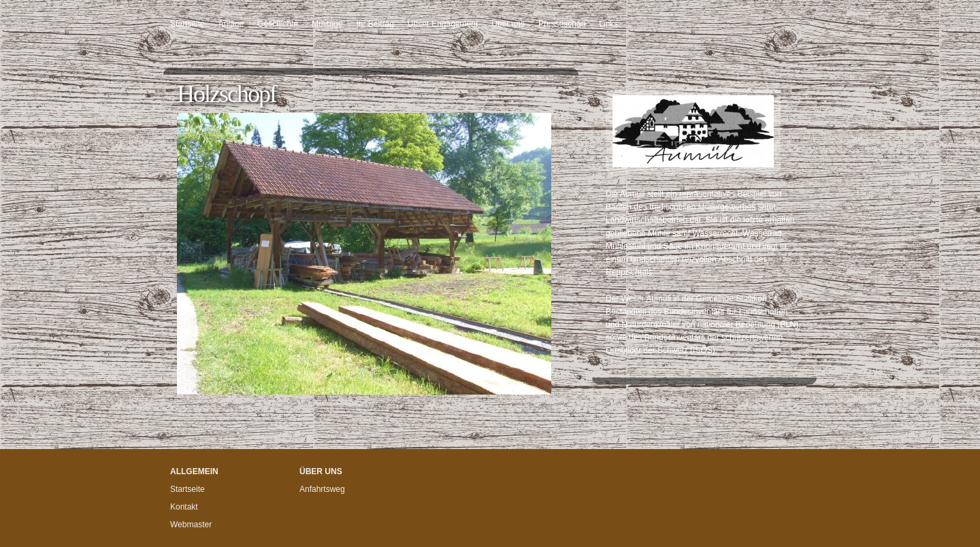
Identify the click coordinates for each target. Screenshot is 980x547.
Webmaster (191, 525)
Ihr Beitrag (375, 24)
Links (608, 24)
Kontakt (184, 507)
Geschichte (278, 24)
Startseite (187, 24)
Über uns (508, 24)
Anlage (231, 24)
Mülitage (327, 24)
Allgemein (194, 471)
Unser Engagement (443, 24)
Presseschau (562, 24)
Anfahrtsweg (322, 489)
